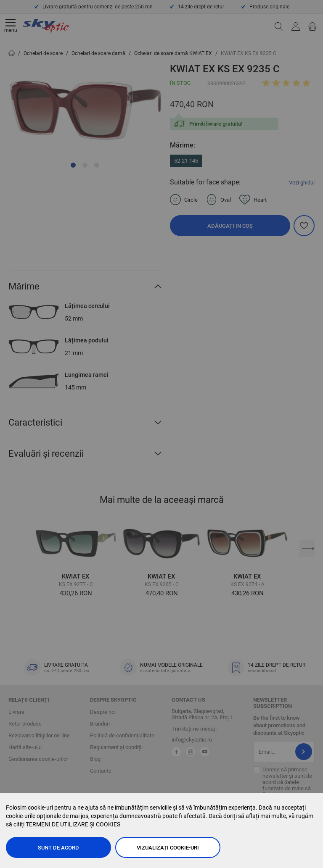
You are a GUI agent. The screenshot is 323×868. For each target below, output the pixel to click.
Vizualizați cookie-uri (168, 848)
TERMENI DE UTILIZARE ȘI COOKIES (73, 824)
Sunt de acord (58, 848)
